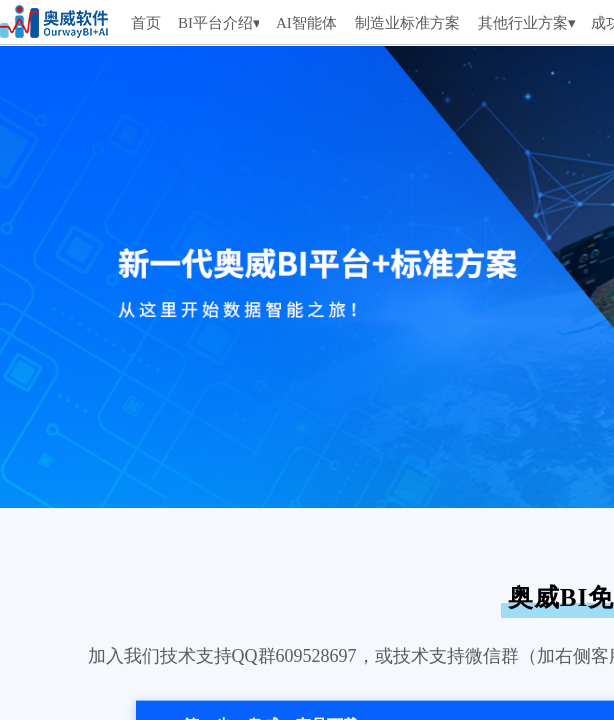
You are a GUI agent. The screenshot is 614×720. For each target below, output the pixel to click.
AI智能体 (306, 23)
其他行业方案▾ (527, 23)
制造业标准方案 (407, 23)
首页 (146, 23)
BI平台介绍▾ (218, 23)
